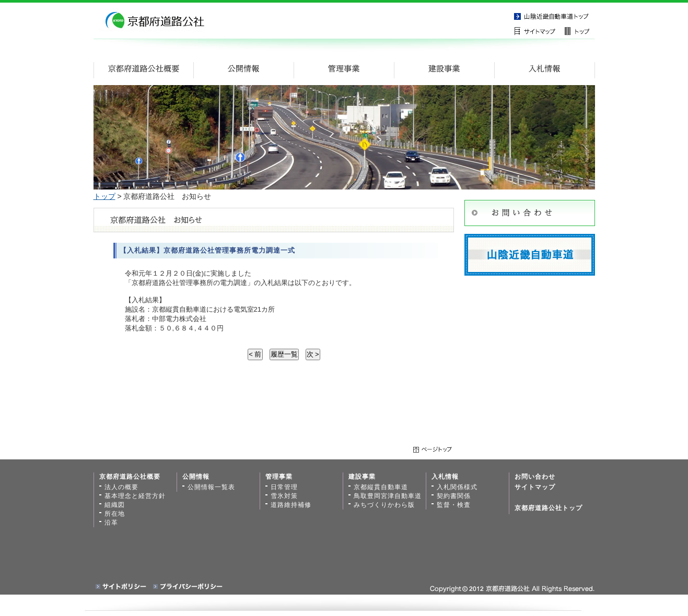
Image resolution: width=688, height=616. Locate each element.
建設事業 (362, 477)
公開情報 (196, 477)
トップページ (579, 31)
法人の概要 (121, 487)
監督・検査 (454, 505)
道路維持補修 (291, 505)
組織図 (115, 505)
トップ (104, 196)
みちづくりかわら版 (384, 505)
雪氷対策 (284, 496)
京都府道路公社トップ (549, 508)
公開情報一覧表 (211, 487)
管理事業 (279, 477)
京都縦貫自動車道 (553, 16)
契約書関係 (454, 496)
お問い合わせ (535, 477)
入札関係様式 (457, 487)
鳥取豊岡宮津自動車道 (388, 496)
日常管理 (284, 487)
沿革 (111, 523)
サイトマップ (538, 31)
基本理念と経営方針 (135, 496)
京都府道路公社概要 (130, 477)
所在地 (115, 514)
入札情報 (445, 477)
